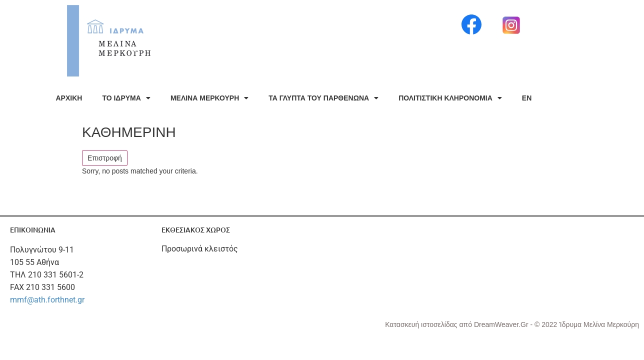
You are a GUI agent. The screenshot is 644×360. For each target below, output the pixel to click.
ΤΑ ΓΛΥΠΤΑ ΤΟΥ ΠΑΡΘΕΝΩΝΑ (323, 98)
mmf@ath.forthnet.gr (47, 300)
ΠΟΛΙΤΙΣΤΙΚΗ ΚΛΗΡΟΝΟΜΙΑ (450, 98)
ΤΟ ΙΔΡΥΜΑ (126, 98)
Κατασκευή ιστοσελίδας (422, 324)
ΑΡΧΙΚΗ (69, 98)
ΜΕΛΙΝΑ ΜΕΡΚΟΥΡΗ (209, 98)
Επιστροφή (105, 158)
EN (527, 98)
